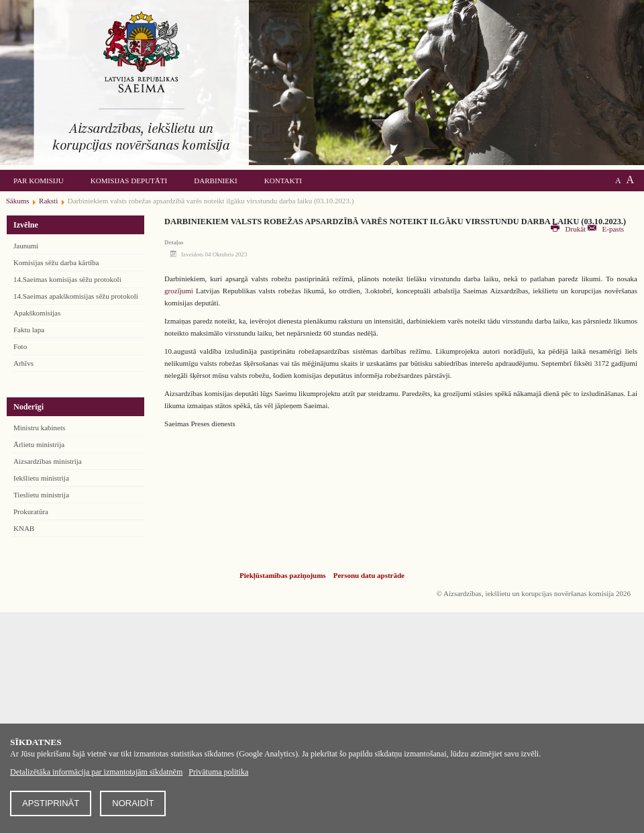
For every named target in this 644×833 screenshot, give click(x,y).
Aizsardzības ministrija (48, 461)
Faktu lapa (29, 330)
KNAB (24, 528)
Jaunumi (26, 246)
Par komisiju (39, 181)
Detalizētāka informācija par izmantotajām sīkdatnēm (96, 772)
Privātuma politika (218, 772)
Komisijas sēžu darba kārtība (56, 262)
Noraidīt (133, 803)
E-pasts (606, 229)
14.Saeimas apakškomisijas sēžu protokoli (76, 296)
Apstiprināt (51, 803)
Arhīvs (23, 363)
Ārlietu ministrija (39, 444)
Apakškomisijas (37, 313)
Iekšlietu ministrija (41, 478)
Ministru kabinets (39, 428)
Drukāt (569, 229)
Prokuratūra (31, 511)
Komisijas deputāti (129, 181)
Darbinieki (215, 181)
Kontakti (283, 181)
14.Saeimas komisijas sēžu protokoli (67, 279)
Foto (20, 346)
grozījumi (179, 291)
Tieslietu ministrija (41, 495)
